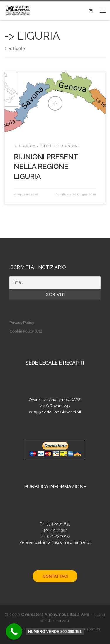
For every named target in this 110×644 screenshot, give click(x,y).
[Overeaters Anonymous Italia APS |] (18, 10)
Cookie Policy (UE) (26, 331)
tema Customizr (86, 629)
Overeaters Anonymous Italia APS (55, 615)
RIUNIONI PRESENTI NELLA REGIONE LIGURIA (47, 167)
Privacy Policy (22, 323)
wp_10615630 (28, 195)
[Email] (55, 283)
